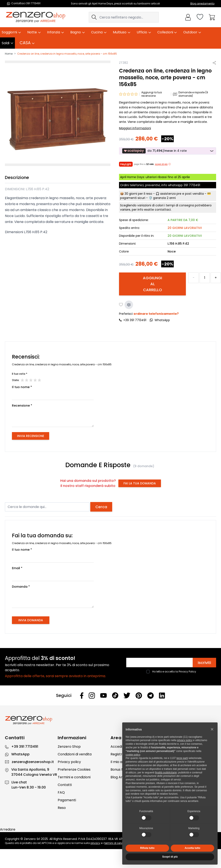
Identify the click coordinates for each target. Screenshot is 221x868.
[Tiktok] (115, 696)
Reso (62, 808)
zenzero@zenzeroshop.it (33, 762)
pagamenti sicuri (133, 198)
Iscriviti (204, 663)
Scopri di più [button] (170, 857)
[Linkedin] (162, 695)
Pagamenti (67, 800)
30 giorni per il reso (138, 194)
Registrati (118, 754)
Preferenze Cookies (74, 769)
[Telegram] (150, 696)
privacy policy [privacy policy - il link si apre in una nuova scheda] (185, 740)
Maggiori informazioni (135, 128)
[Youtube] (103, 695)
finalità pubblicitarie (166, 773)
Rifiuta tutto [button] (147, 848)
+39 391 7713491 (135, 320)
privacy (95, 843)
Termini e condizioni (74, 777)
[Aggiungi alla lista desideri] (121, 305)
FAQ (61, 792)
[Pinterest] (139, 696)
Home (9, 54)
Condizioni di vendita (75, 754)
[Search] (94, 17)
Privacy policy (69, 762)
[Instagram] (92, 696)
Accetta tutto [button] (192, 848)
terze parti (182, 758)
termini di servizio (116, 843)
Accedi (116, 747)
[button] (212, 729)
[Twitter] (127, 695)
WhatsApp (20, 754)
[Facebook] (82, 696)
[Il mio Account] (188, 17)
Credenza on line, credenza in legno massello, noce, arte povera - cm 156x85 (67, 54)
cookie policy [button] (133, 755)
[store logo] (36, 17)
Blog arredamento (202, 4)
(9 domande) (144, 466)
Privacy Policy (187, 672)
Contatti (65, 785)
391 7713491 (192, 185)
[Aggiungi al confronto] (129, 305)
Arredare (8, 829)
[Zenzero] (110, 720)
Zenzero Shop (69, 747)
